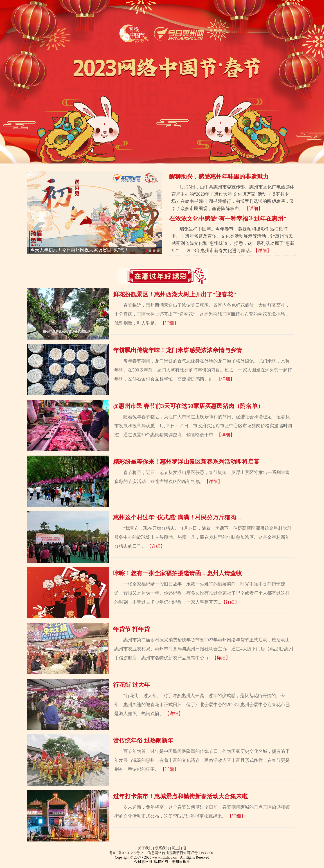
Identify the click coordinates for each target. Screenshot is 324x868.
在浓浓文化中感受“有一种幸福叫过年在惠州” (228, 219)
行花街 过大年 (132, 685)
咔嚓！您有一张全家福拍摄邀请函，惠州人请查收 (178, 573)
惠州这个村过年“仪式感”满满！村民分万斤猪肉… (178, 518)
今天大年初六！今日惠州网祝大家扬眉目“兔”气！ (80, 250)
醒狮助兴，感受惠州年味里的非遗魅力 (219, 177)
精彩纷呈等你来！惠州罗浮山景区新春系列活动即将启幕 (186, 462)
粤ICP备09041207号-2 (126, 853)
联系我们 (162, 848)
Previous (31, 176)
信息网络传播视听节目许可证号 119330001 (181, 853)
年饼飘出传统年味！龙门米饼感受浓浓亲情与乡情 (178, 350)
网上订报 (179, 848)
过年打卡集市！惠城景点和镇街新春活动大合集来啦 (180, 796)
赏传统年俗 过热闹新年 (143, 741)
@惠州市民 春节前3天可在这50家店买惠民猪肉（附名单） (188, 406)
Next (157, 176)
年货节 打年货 (132, 629)
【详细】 (254, 208)
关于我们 (145, 848)
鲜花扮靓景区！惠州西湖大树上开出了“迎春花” (175, 294)
